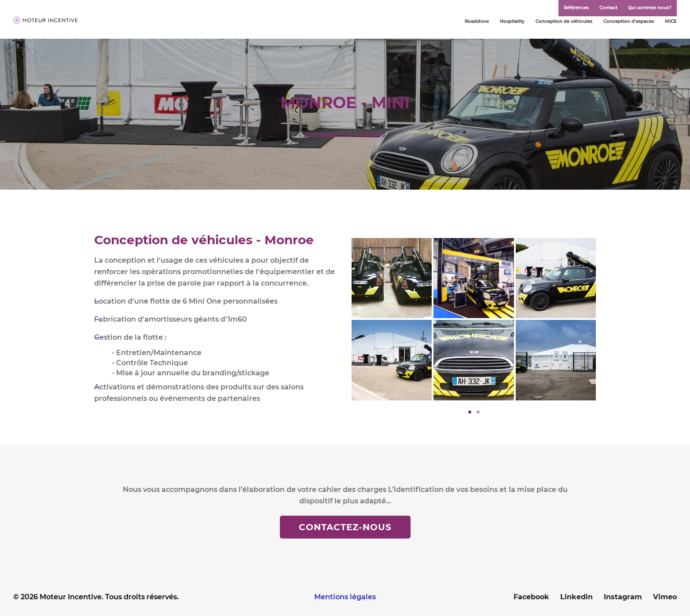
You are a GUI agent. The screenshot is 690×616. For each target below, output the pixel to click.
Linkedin (576, 597)
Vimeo (665, 597)
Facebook (531, 597)
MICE (671, 21)
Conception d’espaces (629, 21)
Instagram (623, 597)
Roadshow (477, 21)
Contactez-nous (345, 527)
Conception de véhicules (564, 21)
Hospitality (512, 21)
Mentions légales (345, 597)
